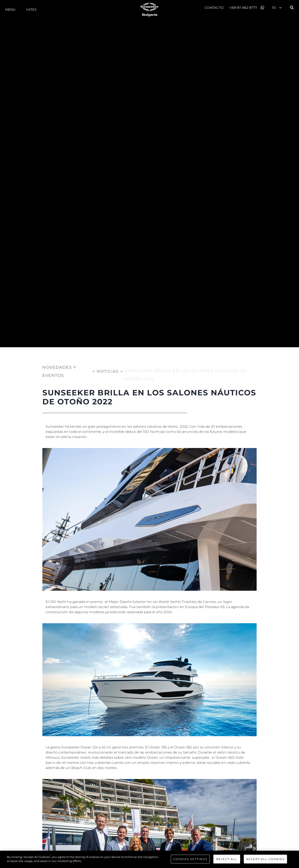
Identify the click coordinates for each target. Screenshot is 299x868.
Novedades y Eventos (59, 371)
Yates (31, 10)
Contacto (214, 8)
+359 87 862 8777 (243, 8)
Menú (10, 10)
